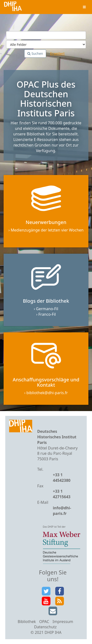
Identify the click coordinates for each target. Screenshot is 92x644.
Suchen (35, 53)
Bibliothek (27, 622)
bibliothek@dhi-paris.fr (47, 393)
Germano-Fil (47, 309)
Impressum (63, 622)
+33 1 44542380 (62, 478)
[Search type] (46, 44)
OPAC (44, 622)
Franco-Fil (47, 314)
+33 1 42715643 (62, 494)
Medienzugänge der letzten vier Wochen (47, 230)
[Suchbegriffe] (46, 35)
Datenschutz (45, 627)
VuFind (13, 7)
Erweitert (57, 53)
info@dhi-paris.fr (62, 511)
